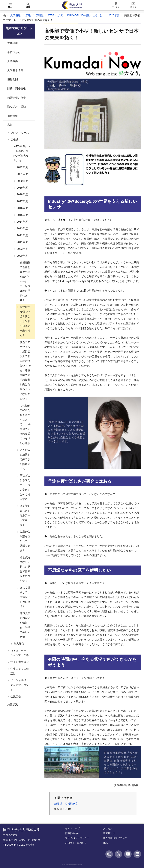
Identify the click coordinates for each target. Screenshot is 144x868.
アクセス (108, 829)
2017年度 (22, 201)
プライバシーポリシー (77, 838)
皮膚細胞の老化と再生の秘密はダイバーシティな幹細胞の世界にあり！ (25, 281)
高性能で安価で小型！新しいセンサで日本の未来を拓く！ (25, 321)
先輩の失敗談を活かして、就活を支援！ (25, 541)
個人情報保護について (115, 838)
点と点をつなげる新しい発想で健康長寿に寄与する (25, 569)
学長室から (14, 52)
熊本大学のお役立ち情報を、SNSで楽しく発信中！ (25, 625)
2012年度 (22, 235)
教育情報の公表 (16, 98)
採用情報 (13, 116)
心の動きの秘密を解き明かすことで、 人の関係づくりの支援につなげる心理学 (25, 424)
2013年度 (22, 228)
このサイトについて (76, 843)
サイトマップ (72, 829)
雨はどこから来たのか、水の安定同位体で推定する (25, 487)
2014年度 (22, 222)
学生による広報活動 (19, 671)
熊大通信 (19, 644)
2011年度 (22, 242)
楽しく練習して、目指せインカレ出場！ (25, 597)
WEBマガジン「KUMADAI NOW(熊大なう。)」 (76, 15)
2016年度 (22, 208)
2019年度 (22, 188)
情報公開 (13, 79)
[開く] (11, 5)
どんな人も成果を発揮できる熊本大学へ (25, 459)
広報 (28, 15)
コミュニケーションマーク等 (19, 653)
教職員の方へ (72, 833)
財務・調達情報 (16, 88)
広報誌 (40, 15)
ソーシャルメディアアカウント (19, 685)
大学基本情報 (15, 70)
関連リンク (109, 833)
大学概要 (13, 61)
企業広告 (15, 696)
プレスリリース (19, 133)
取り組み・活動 (16, 107)
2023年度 (22, 249)
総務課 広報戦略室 (66, 804)
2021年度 (22, 174)
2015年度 (22, 215)
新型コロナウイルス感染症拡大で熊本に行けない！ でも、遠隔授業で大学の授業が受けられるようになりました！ (25, 370)
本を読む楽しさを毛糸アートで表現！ (25, 515)
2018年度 (22, 194)
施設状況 (13, 705)
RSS (105, 843)
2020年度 (114, 15)
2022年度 (22, 167)
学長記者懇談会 (19, 662)
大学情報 (15, 15)
